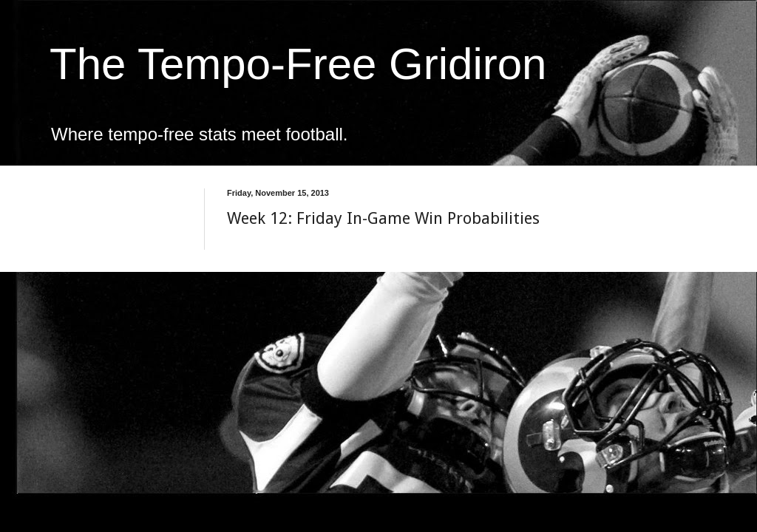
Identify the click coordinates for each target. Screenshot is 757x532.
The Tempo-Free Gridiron (298, 64)
